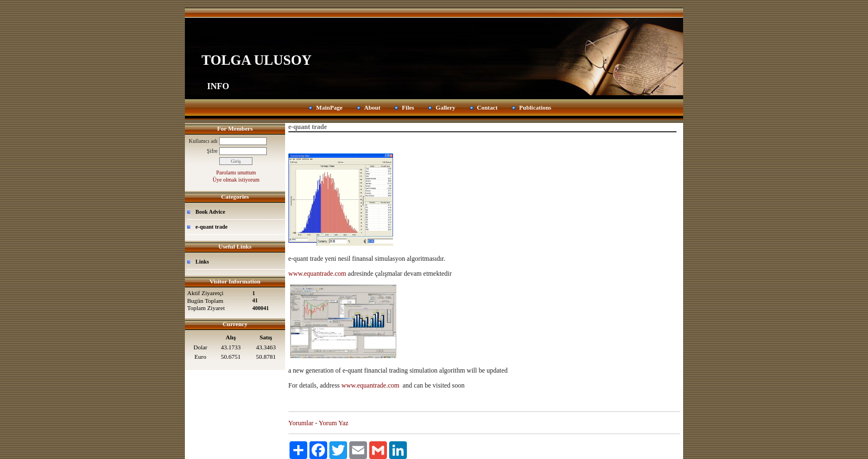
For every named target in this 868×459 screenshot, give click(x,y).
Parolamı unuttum (236, 172)
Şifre (212, 151)
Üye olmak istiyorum (236, 180)
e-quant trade (211, 227)
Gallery (445, 107)
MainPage (329, 107)
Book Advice (210, 212)
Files (408, 107)
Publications (535, 107)
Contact (487, 107)
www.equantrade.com (317, 274)
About (372, 107)
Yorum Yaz (334, 423)
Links (202, 262)
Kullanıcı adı (203, 141)
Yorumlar (301, 423)
